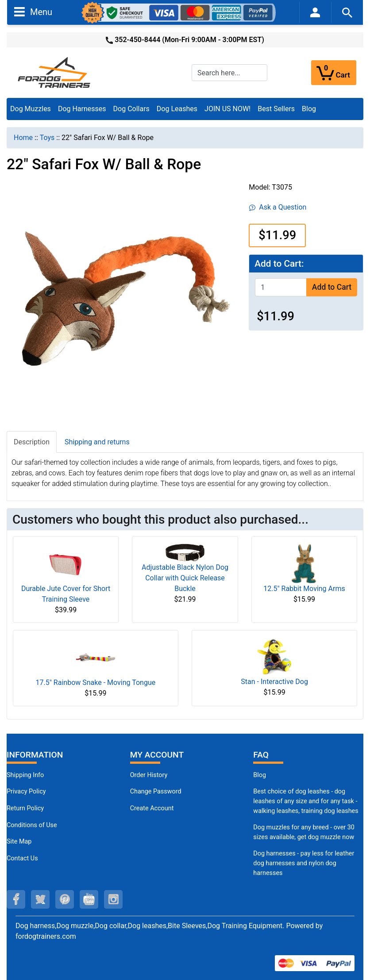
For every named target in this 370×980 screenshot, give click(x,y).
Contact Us (22, 858)
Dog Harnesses (82, 109)
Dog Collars (131, 109)
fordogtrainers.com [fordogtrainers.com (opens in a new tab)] (46, 936)
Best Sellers (276, 109)
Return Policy (25, 808)
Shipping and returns (97, 442)
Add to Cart (332, 287)
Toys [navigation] (47, 138)
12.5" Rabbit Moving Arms (304, 589)
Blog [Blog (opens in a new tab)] (309, 109)
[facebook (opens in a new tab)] (16, 899)
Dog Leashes (177, 109)
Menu (33, 12)
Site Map (19, 842)
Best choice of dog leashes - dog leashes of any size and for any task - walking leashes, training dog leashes (306, 801)
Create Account (152, 808)
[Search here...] (229, 73)
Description (32, 442)
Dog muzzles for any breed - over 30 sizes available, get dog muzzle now (304, 832)
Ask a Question (278, 207)
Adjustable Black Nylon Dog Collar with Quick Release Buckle (185, 578)
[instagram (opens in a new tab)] (113, 899)
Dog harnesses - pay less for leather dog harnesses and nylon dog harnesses (304, 863)
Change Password (156, 791)
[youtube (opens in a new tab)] (89, 899)
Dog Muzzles (31, 109)
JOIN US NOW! (227, 109)
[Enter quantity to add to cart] (281, 287)
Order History (149, 775)
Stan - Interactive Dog (274, 682)
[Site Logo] (55, 72)
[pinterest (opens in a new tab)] (65, 899)
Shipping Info (25, 775)
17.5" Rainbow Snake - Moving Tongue (96, 682)
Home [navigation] (23, 138)
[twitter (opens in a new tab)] (40, 899)
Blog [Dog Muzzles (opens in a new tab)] (260, 775)
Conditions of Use (32, 825)
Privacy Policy (26, 791)
